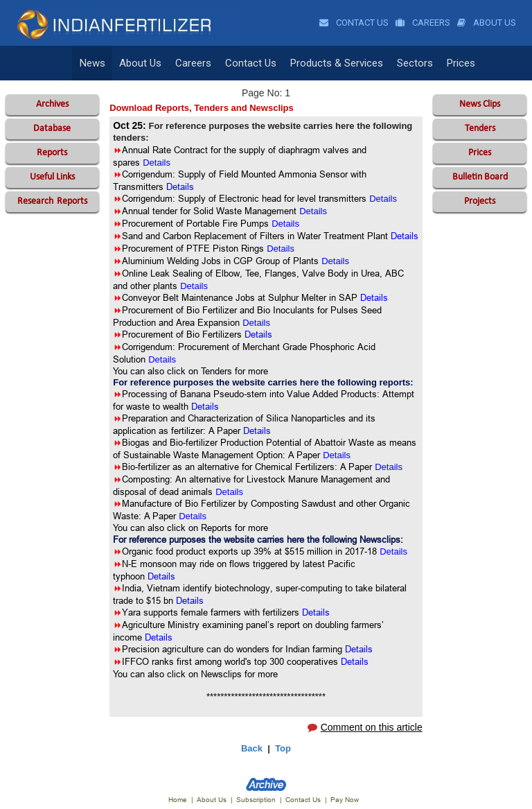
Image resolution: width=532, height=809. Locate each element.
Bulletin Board (480, 177)
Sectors (415, 63)
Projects (480, 201)
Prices (461, 63)
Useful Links (52, 177)
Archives (52, 104)
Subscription (256, 800)
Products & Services (337, 63)
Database (52, 129)
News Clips (480, 104)
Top (283, 748)
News (92, 63)
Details (205, 406)
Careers (423, 23)
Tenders (480, 129)
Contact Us (354, 23)
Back (252, 748)
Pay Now (345, 800)
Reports (52, 153)
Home (178, 800)
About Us (487, 23)
